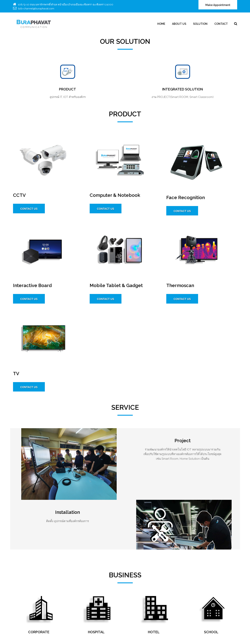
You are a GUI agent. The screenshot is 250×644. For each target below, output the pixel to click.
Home (161, 24)
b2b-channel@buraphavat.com (36, 9)
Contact (221, 24)
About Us (179, 24)
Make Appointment (218, 5)
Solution (200, 24)
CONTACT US (29, 209)
